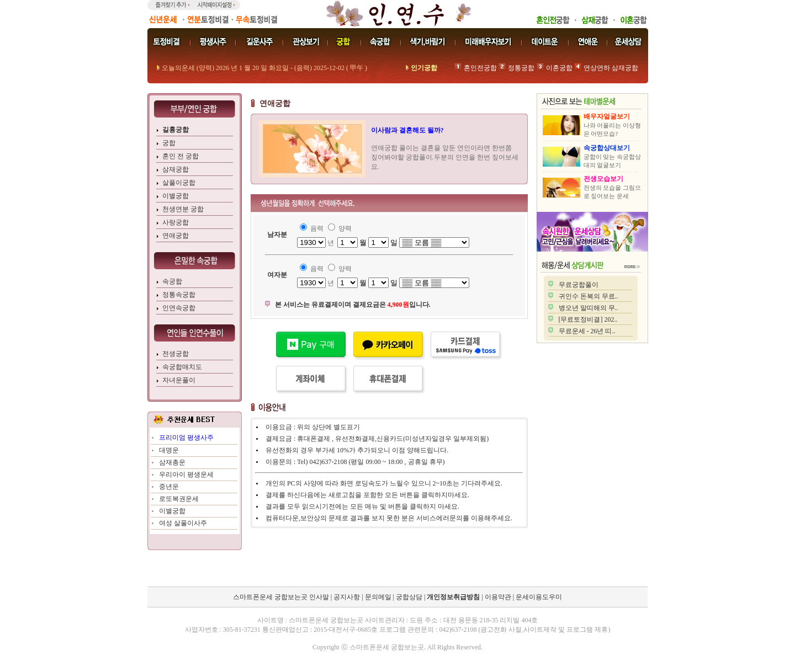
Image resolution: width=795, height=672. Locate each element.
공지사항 (347, 597)
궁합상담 (409, 597)
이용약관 (498, 597)
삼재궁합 (176, 169)
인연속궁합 (179, 308)
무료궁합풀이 (579, 285)
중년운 (169, 487)
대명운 (169, 450)
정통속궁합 (179, 295)
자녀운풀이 (179, 380)
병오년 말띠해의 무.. (589, 308)
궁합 (169, 143)
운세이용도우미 (539, 597)
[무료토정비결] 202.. (588, 319)
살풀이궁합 (179, 183)
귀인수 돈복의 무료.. (589, 296)
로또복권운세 (179, 499)
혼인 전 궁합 (181, 156)
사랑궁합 (176, 222)
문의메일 (378, 597)
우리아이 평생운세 (186, 474)
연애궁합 (176, 236)
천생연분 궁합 (183, 209)
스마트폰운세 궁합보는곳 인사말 (281, 597)
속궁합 (172, 281)
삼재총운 (172, 462)
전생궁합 (176, 354)
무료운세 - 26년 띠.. (587, 331)
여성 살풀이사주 (183, 523)
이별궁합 (176, 196)
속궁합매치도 (182, 367)
